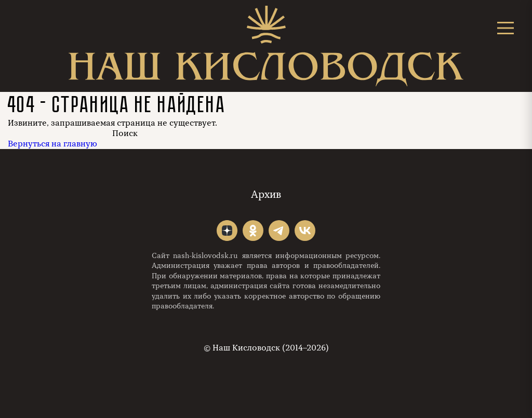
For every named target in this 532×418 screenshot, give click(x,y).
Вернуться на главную (52, 144)
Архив (266, 194)
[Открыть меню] (506, 28)
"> (227, 231)
